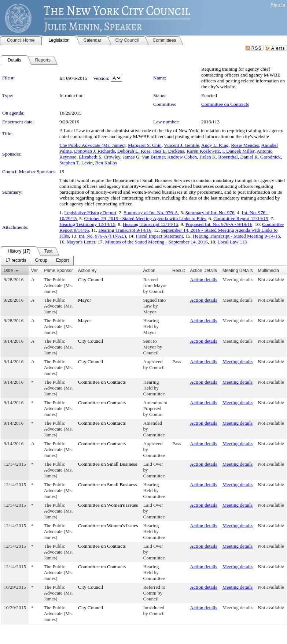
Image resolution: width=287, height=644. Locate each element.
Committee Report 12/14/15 (241, 218)
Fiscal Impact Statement (159, 236)
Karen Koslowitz (203, 151)
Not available (271, 280)
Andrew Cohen (182, 157)
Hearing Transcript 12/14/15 (150, 224)
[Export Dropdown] (62, 261)
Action (149, 271)
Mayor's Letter (81, 242)
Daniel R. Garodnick (260, 157)
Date (8, 271)
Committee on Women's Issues (108, 505)
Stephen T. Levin (76, 163)
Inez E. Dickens (168, 151)
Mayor (85, 300)
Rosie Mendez (245, 145)
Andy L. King (215, 145)
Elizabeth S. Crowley (100, 157)
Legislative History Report (90, 213)
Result (179, 271)
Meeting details (238, 280)
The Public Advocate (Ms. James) (92, 145)
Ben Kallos (106, 163)
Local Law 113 (232, 242)
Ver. (35, 271)
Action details (203, 280)
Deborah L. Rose (134, 151)
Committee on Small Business (108, 464)
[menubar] (37, 261)
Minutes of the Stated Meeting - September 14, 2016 (156, 242)
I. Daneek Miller (238, 151)
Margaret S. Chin (145, 145)
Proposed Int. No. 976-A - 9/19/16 (219, 224)
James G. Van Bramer (144, 157)
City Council (91, 280)
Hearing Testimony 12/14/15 (87, 224)
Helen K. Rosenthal (219, 157)
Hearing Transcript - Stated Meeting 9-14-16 (236, 236)
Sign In (278, 5)
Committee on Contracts (225, 104)
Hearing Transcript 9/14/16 (125, 230)
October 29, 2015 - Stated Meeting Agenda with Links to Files (145, 218)
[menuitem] (16, 261)
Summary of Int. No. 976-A (151, 213)
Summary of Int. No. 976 (210, 213)
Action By (87, 271)
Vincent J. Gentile (181, 145)
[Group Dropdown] (41, 261)
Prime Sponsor (58, 271)
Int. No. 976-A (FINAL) (102, 236)
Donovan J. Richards (94, 151)
